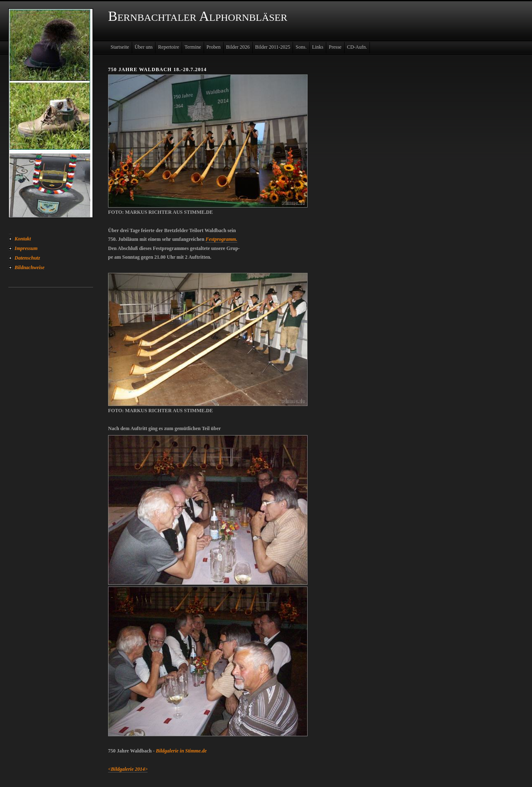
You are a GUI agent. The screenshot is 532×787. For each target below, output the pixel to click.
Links (318, 47)
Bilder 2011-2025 (273, 47)
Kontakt (23, 239)
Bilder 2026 (238, 47)
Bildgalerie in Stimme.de (181, 751)
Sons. (301, 47)
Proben (214, 47)
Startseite (120, 47)
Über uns (144, 47)
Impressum (26, 248)
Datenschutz (27, 258)
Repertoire (169, 47)
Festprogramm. (222, 239)
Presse (335, 47)
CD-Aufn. (357, 47)
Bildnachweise (30, 267)
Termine (193, 47)
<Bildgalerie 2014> (128, 769)
